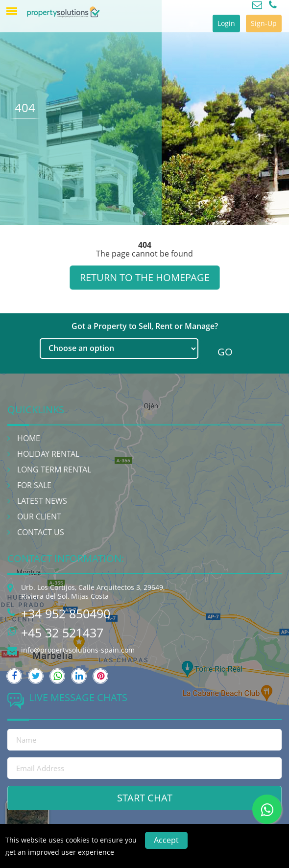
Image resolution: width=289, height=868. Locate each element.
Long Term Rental (54, 469)
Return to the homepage (145, 277)
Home (29, 438)
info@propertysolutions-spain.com (78, 650)
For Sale (34, 485)
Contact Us (41, 532)
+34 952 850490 (66, 613)
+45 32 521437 (62, 633)
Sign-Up (264, 23)
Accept (166, 840)
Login (226, 23)
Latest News (42, 501)
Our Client (39, 516)
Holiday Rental (48, 454)
